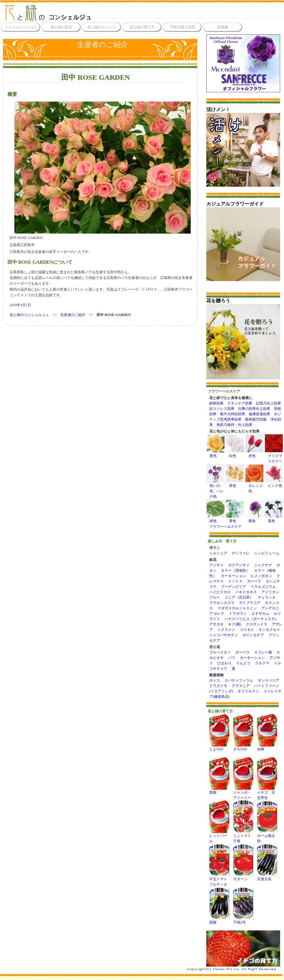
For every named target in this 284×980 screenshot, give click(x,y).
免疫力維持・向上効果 (234, 425)
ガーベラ (254, 581)
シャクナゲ (263, 565)
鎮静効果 (216, 403)
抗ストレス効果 (222, 409)
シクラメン (226, 630)
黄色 (213, 456)
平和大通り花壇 (182, 27)
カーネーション (233, 576)
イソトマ (235, 581)
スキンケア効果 (240, 403)
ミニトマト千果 (243, 836)
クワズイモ (218, 686)
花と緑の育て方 (142, 27)
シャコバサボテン (224, 635)
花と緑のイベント (102, 27)
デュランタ (267, 597)
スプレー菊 (263, 652)
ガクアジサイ (239, 565)
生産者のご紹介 (103, 45)
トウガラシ (238, 614)
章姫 (219, 790)
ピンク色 (275, 486)
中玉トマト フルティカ (220, 880)
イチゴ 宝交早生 (267, 793)
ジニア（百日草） (239, 597)
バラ (232, 658)
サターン (243, 877)
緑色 (213, 521)
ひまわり (225, 663)
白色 (233, 456)
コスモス (247, 630)
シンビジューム (267, 553)
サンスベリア (268, 680)
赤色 (252, 456)
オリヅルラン (248, 691)
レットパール (219, 836)
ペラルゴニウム (263, 587)
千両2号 (243, 920)
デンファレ (241, 553)
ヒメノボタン (261, 576)
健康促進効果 (259, 414)
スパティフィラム (239, 680)
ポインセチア (253, 635)
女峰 (267, 747)
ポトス (215, 680)
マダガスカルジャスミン (237, 608)
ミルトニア (218, 553)
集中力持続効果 (233, 414)
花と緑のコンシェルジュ (29, 315)
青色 (233, 521)
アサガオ (216, 624)
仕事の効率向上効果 (254, 409)
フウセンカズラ (222, 603)
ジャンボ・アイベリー (243, 793)
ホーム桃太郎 (267, 836)
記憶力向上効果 (268, 403)
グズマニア (241, 686)
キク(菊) (235, 624)
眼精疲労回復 (256, 419)
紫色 (252, 521)
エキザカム (260, 614)
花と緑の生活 (61, 27)
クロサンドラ (256, 624)
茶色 (233, 486)
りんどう (243, 663)
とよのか (219, 747)
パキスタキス (246, 592)
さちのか (243, 747)
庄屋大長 (267, 877)
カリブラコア (250, 603)
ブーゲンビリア (233, 587)
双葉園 (223, 27)
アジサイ (216, 565)
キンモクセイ (269, 630)
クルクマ (262, 663)
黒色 (271, 521)
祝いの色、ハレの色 (217, 491)
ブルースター (220, 652)
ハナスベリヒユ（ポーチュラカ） (251, 619)
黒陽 (219, 920)
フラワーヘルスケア (225, 527)
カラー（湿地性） (235, 570)
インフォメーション (21, 27)
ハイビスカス (220, 592)
